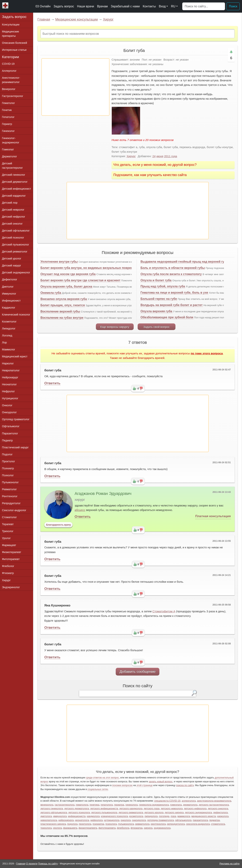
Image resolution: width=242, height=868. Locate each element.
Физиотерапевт (12, 552)
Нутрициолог (10, 398)
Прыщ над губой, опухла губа (163, 286)
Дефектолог (10, 279)
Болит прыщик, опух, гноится (63, 305)
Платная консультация (213, 516)
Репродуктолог (11, 503)
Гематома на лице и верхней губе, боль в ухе (174, 293)
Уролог (6, 538)
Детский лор (10, 203)
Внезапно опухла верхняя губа (64, 299)
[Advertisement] (75, 87)
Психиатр (8, 468)
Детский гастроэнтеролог (12, 166)
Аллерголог (9, 71)
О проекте (32, 864)
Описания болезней (15, 43)
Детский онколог (12, 224)
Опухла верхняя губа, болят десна (66, 287)
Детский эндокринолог (16, 272)
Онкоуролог (9, 412)
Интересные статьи (14, 50)
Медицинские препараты (11, 34)
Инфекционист (11, 301)
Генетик (7, 110)
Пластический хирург (15, 447)
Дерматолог (10, 156)
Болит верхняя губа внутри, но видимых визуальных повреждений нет (94, 268)
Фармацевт (9, 545)
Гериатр (7, 124)
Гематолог (9, 103)
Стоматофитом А (164, 611)
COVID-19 (8, 64)
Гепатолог (8, 117)
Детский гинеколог (14, 175)
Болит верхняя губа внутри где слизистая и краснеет (80, 280)
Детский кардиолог (14, 196)
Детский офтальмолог (16, 231)
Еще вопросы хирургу (115, 327)
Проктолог (9, 461)
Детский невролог (13, 210)
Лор (4, 342)
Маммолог (9, 349)
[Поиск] (204, 6)
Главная (44, 19)
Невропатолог (11, 370)
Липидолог (9, 329)
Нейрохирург (10, 377)
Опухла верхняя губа (156, 311)
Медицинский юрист (15, 356)
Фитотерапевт (11, 559)
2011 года (171, 156)
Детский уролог (12, 259)
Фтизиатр (8, 573)
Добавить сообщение (138, 671)
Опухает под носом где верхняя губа (68, 274)
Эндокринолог (11, 587)
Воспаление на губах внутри (62, 318)
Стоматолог (9, 517)
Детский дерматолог (15, 182)
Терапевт (8, 524)
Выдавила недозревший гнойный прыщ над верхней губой (185, 262)
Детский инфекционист (17, 189)
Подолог (7, 454)
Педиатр (7, 440)
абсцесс (80, 510)
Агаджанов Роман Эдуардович (103, 494)
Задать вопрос (64, 6)
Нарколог (8, 363)
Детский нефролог (14, 217)
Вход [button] (162, 6)
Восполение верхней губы (60, 311)
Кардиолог (9, 308)
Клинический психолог (16, 315)
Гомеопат (8, 149)
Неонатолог (9, 384)
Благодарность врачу (59, 525)
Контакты (149, 6)
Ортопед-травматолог (16, 419)
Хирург (108, 19)
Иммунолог (9, 294)
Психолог (8, 475)
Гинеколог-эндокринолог (11, 140)
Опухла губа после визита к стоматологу (171, 274)
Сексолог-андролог (14, 510)
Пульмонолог (10, 482)
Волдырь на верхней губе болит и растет (171, 305)
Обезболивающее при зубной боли (167, 317)
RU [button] (173, 6)
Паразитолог (10, 433)
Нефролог (9, 391)
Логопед (7, 336)
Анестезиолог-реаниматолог (11, 80)
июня (160, 156)
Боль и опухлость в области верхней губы (173, 268)
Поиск (233, 6)
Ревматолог (9, 489)
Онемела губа (51, 293)
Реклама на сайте (230, 864)
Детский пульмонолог (16, 245)
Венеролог (9, 89)
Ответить (52, 383)
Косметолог (9, 322)
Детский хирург (12, 265)
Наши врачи (86, 6)
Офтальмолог (11, 426)
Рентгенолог (10, 496)
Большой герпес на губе (159, 299)
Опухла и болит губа (156, 280)
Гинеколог (8, 131)
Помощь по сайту (48, 864)
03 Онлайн (43, 6)
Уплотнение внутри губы (59, 262)
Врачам (102, 6)
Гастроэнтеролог (13, 96)
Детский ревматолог (15, 252)
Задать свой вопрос (156, 327)
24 (154, 156)
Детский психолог (13, 238)
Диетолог (8, 287)
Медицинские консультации (76, 19)
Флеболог (8, 566)
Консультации (11, 25)
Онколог (7, 405)
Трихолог (8, 531)
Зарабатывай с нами (125, 6)
